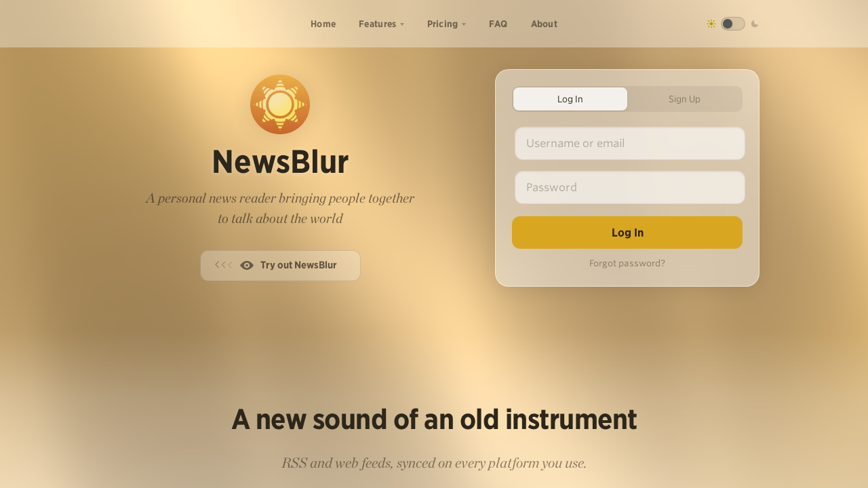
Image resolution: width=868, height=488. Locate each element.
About (545, 24)
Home (323, 24)
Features (377, 24)
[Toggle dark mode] (733, 24)
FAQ (498, 24)
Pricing (443, 24)
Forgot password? (627, 263)
